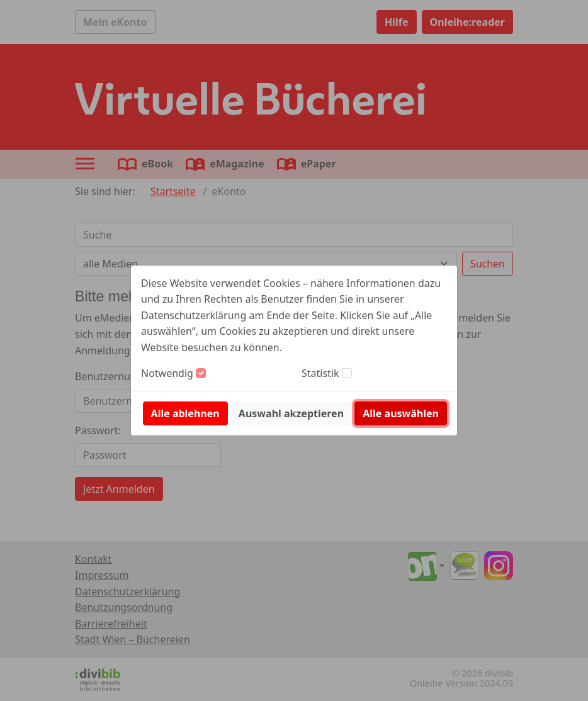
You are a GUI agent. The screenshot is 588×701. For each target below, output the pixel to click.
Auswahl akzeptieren (291, 413)
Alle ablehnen (185, 413)
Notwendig (167, 373)
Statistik (320, 373)
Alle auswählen (401, 413)
